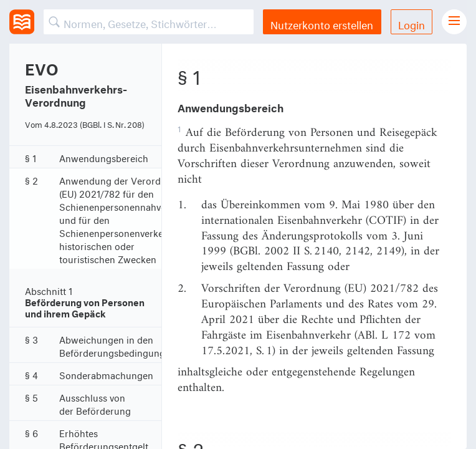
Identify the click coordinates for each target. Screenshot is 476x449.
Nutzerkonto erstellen (322, 23)
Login (412, 23)
